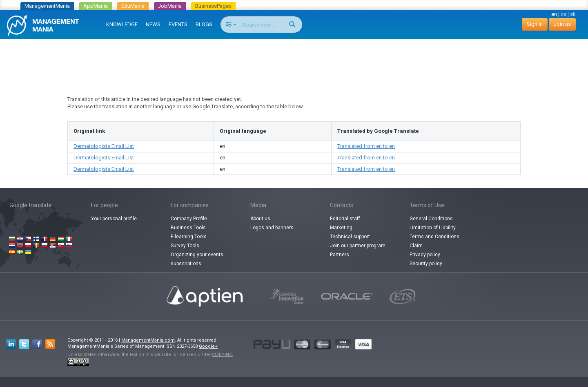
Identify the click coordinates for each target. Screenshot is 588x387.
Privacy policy (425, 255)
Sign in (535, 24)
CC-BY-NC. (223, 355)
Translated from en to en (366, 146)
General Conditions (431, 219)
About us (260, 219)
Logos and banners (272, 228)
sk (573, 14)
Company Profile (189, 219)
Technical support (350, 237)
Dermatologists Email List (104, 146)
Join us (562, 24)
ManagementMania (47, 6)
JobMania (170, 6)
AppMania (96, 6)
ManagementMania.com (148, 340)
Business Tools (188, 228)
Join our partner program (358, 246)
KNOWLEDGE (122, 24)
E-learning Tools (189, 237)
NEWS (153, 24)
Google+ (208, 346)
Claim (416, 246)
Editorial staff (345, 219)
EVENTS (178, 24)
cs (563, 14)
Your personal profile (114, 219)
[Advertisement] (294, 60)
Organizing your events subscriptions (197, 259)
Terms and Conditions (434, 237)
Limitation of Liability (433, 228)
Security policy (426, 264)
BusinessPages (213, 6)
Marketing (341, 228)
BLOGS (204, 24)
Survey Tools (185, 246)
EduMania (133, 6)
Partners (340, 255)
